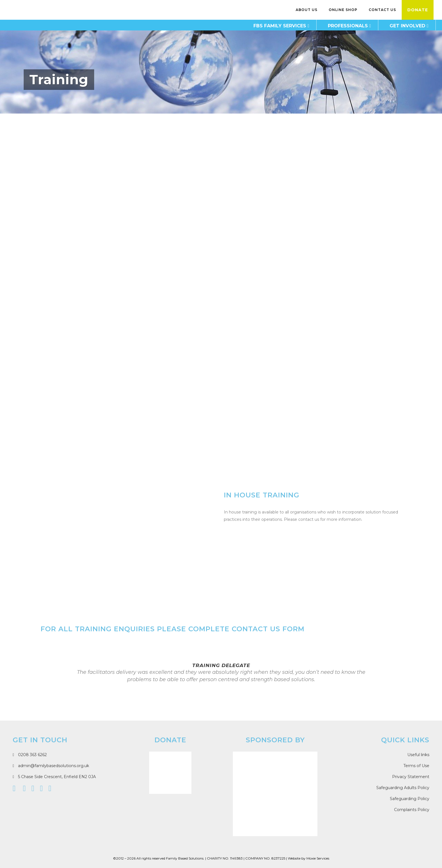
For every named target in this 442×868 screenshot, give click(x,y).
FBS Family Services (273, 26)
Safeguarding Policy (410, 799)
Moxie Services (318, 858)
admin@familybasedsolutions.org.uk (51, 766)
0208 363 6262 (30, 755)
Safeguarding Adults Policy (403, 788)
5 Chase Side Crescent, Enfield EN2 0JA (54, 777)
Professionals (341, 26)
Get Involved (401, 26)
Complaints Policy (412, 810)
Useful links (418, 755)
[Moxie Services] (275, 794)
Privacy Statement (411, 777)
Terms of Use (416, 766)
